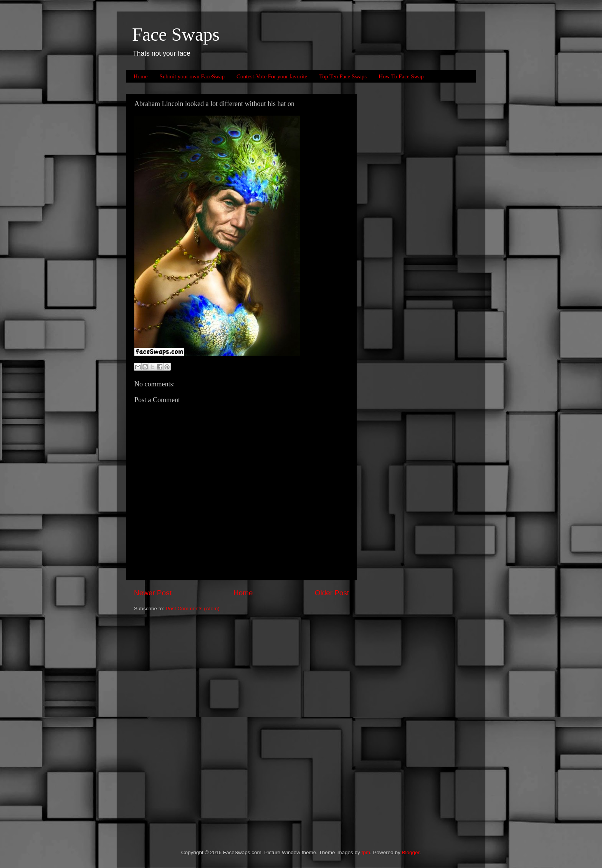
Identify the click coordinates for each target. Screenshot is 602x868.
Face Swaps (176, 34)
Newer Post (153, 593)
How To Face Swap (401, 76)
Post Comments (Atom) (193, 609)
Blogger (411, 852)
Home (141, 76)
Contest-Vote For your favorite (272, 76)
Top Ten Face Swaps (343, 76)
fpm (366, 852)
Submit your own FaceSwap (192, 76)
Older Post (332, 593)
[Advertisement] (397, 209)
